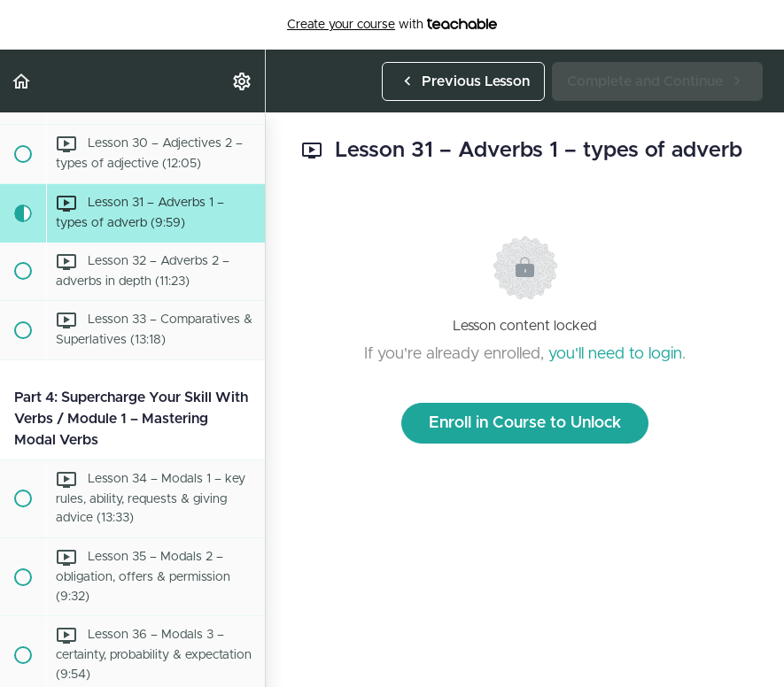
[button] (22, 81)
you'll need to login (615, 354)
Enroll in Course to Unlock (525, 423)
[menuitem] (243, 81)
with (392, 25)
